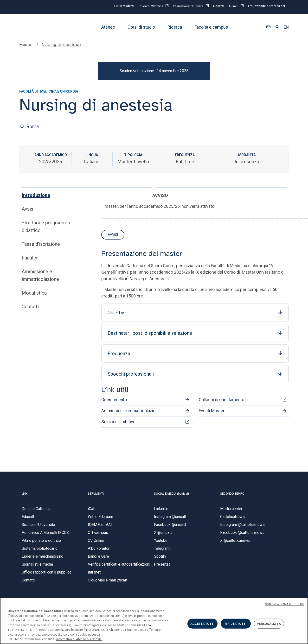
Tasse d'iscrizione (41, 249)
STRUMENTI (96, 499)
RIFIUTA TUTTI (236, 623)
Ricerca (175, 27)
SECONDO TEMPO (232, 499)
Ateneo (108, 27)
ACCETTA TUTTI (202, 623)
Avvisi (28, 214)
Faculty (29, 263)
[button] (268, 27)
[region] (154, 621)
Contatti (30, 312)
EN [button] (286, 27)
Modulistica (34, 298)
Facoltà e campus (211, 27)
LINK (25, 499)
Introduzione (36, 200)
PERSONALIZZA (269, 623)
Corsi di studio (141, 27)
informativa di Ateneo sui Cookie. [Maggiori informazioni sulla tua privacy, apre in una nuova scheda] (79, 639)
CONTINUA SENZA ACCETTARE (285, 604)
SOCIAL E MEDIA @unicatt (172, 499)
